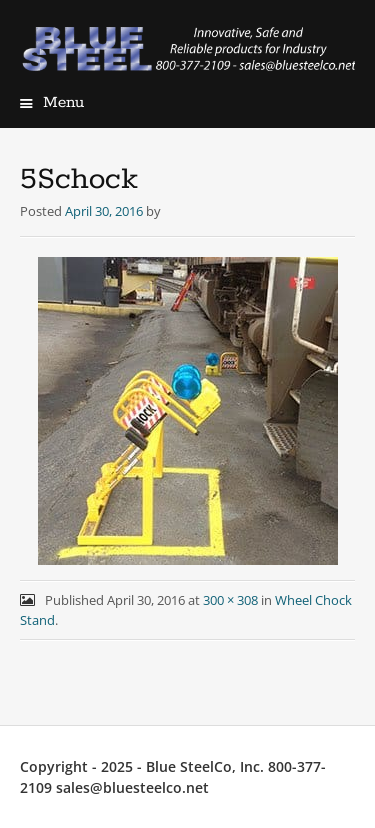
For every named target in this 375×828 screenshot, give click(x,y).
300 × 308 (230, 600)
